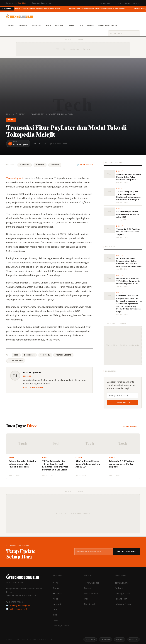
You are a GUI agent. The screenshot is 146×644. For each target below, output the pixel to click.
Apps (48, 25)
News (11, 25)
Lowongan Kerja (108, 25)
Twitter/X (105, 639)
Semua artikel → (132, 427)
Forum (91, 25)
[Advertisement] (73, 89)
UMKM (16, 355)
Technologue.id (15, 178)
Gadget (23, 25)
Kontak (137, 3)
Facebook (55, 165)
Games (88, 588)
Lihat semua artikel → (34, 388)
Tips (81, 25)
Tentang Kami (105, 3)
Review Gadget (91, 583)
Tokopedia (45, 355)
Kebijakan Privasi (123, 604)
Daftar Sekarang (126, 552)
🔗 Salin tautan (85, 165)
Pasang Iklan (121, 599)
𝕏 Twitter (25, 165)
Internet (60, 25)
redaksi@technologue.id (20, 605)
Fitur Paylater (16, 361)
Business (36, 25)
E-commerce (29, 355)
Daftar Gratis (123, 402)
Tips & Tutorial (91, 593)
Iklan (128, 3)
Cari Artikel (89, 604)
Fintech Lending (63, 355)
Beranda (10, 114)
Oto (72, 25)
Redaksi (118, 3)
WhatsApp (40, 165)
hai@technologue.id (18, 609)
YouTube (120, 639)
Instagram (90, 639)
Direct (22, 114)
